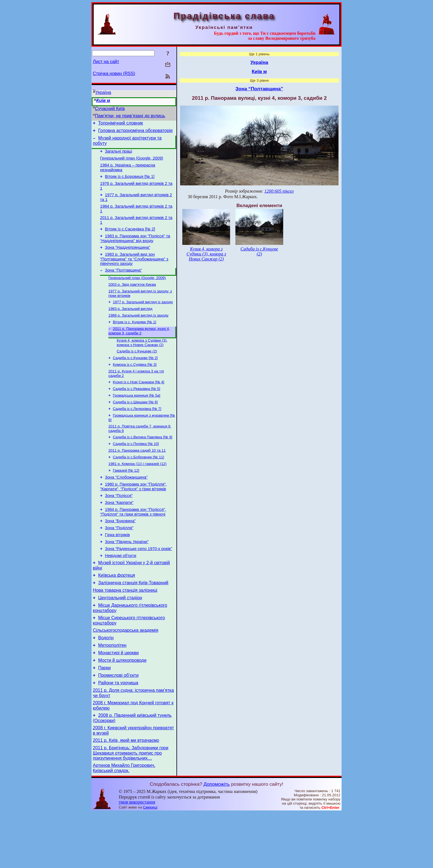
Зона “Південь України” (127, 577)
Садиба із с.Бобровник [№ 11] (138, 484)
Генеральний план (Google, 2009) (132, 162)
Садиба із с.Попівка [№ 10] (136, 469)
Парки (104, 716)
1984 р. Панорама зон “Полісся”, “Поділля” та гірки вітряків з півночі (133, 544)
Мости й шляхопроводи (122, 707)
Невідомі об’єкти (121, 593)
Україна (103, 92)
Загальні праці (119, 155)
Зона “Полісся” (119, 526)
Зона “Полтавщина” (124, 283)
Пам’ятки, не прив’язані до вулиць (130, 116)
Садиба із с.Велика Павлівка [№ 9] (143, 462)
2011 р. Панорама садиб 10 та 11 (137, 477)
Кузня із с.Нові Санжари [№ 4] (139, 403)
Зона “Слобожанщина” (126, 506)
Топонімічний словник (120, 124)
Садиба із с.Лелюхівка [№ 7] (137, 432)
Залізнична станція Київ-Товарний (133, 622)
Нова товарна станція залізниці (125, 631)
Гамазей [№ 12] (126, 498)
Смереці (150, 863)
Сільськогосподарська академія (126, 674)
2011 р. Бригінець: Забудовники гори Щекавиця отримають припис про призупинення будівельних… (131, 807)
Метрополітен (112, 691)
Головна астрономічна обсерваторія (135, 132)
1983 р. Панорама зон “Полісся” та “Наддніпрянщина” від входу (135, 249)
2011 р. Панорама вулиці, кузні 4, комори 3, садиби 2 (139, 349)
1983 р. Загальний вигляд (130, 325)
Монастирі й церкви (118, 699)
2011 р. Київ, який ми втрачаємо (126, 794)
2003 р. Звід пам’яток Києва (132, 299)
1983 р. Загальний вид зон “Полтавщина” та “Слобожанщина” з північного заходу (134, 271)
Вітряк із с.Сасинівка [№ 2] (130, 239)
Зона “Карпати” (119, 534)
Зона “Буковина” (120, 554)
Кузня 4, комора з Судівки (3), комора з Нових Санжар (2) (142, 361)
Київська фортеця (117, 614)
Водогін (106, 682)
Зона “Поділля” (119, 561)
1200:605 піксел (279, 191)
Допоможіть (216, 839)
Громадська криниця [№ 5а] (137, 418)
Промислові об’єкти (118, 724)
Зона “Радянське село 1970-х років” (139, 585)
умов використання (137, 857)
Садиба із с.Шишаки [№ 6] (135, 425)
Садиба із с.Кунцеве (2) (137, 370)
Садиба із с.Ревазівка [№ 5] (136, 410)
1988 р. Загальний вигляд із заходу (138, 332)
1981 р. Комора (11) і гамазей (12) (137, 491)
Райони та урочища (118, 732)
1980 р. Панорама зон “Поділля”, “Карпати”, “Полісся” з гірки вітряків (133, 516)
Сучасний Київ (110, 109)
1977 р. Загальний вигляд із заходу (143, 318)
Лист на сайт (106, 62)
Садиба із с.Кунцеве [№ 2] (135, 377)
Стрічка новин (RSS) (114, 74)
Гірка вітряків (117, 569)
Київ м (103, 100)
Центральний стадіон (120, 639)
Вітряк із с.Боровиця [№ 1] (130, 182)
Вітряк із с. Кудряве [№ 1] (135, 339)
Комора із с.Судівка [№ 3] (135, 385)
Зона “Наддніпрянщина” (128, 259)
